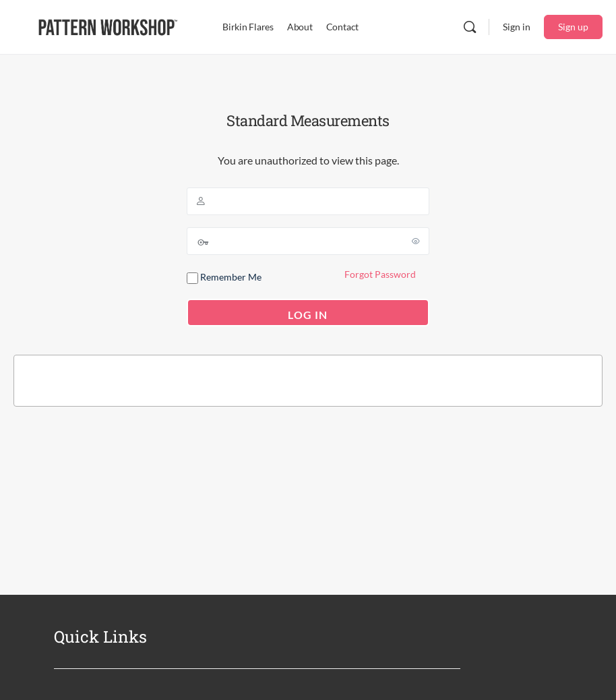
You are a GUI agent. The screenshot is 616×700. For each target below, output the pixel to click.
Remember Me (224, 278)
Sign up (573, 27)
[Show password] (417, 241)
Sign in (517, 27)
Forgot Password (380, 274)
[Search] (470, 27)
